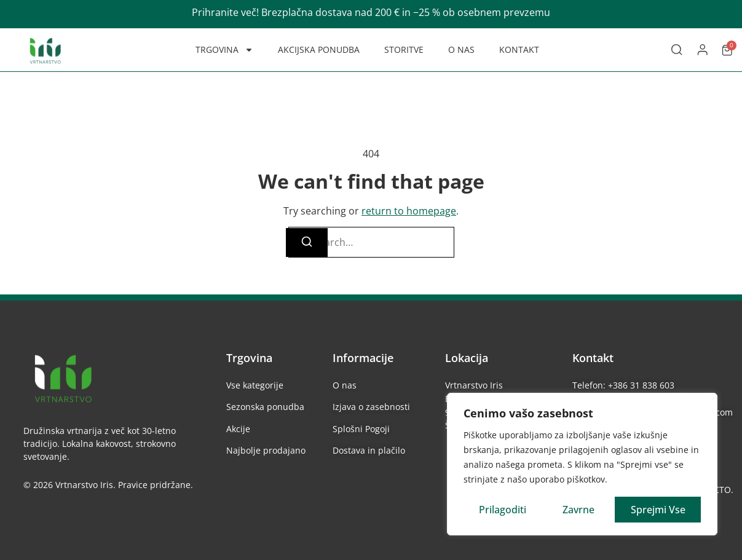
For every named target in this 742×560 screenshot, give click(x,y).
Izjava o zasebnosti (371, 407)
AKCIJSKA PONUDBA (319, 49)
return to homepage (409, 211)
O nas (345, 385)
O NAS (461, 49)
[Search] (307, 243)
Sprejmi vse (658, 510)
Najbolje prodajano (266, 450)
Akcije (238, 429)
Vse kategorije (255, 385)
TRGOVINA (224, 50)
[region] (582, 464)
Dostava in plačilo (369, 450)
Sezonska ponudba (265, 407)
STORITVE (404, 49)
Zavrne (578, 510)
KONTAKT (519, 49)
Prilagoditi (503, 510)
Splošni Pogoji (361, 429)
